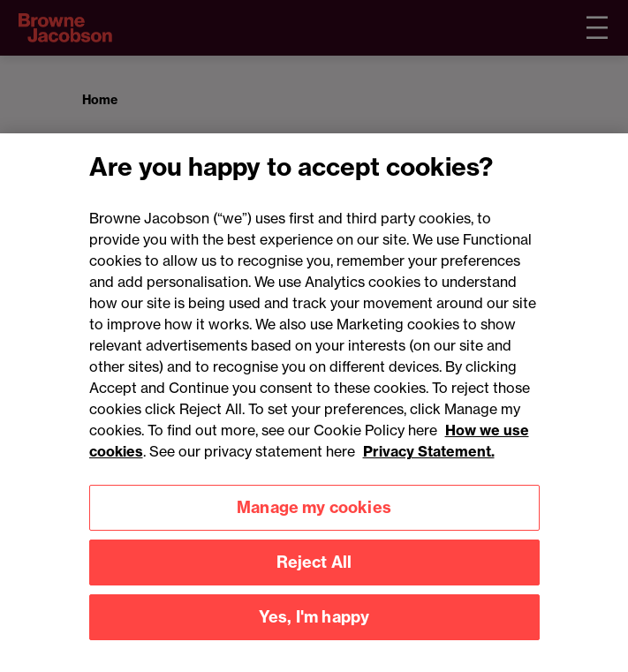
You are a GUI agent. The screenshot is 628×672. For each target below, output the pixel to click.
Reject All (314, 581)
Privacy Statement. (429, 469)
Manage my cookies (314, 526)
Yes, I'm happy (314, 635)
